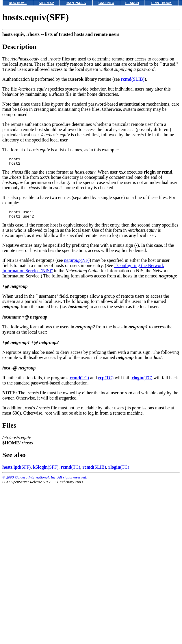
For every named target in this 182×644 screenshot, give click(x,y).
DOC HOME (18, 3)
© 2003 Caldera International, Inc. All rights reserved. (45, 481)
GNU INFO (106, 3)
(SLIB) (133, 79)
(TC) (79, 381)
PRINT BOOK (161, 3)
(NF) (77, 264)
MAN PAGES (76, 3)
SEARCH (132, 3)
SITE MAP (46, 3)
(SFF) (16, 471)
